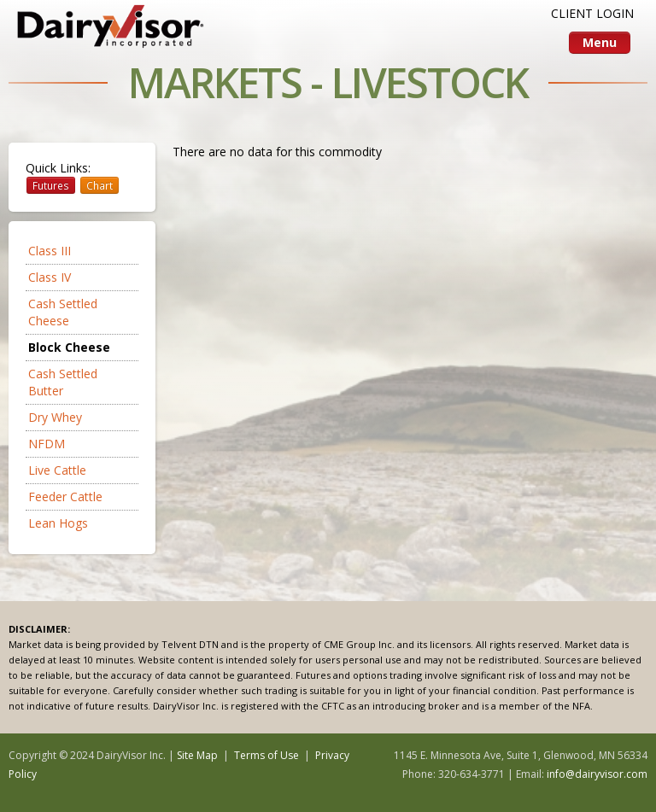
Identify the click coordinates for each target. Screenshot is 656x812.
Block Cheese (69, 347)
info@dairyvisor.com (597, 774)
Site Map (197, 755)
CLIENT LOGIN (592, 13)
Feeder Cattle (65, 497)
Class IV (50, 277)
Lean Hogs (58, 523)
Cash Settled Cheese (63, 312)
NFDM (47, 444)
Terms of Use (266, 755)
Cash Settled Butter (63, 382)
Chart (100, 185)
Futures (51, 185)
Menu (600, 42)
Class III (50, 251)
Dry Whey (55, 417)
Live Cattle (57, 470)
